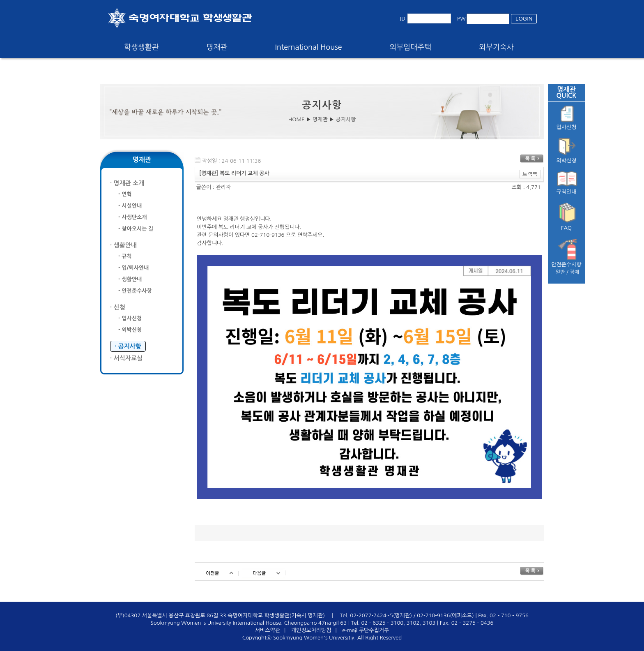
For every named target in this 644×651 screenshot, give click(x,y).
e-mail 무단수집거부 (366, 630)
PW (461, 19)
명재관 (217, 47)
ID (403, 19)
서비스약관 (268, 630)
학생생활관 (141, 47)
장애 (575, 272)
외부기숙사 (496, 47)
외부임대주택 (411, 47)
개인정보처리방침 (311, 630)
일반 (560, 272)
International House (308, 47)
